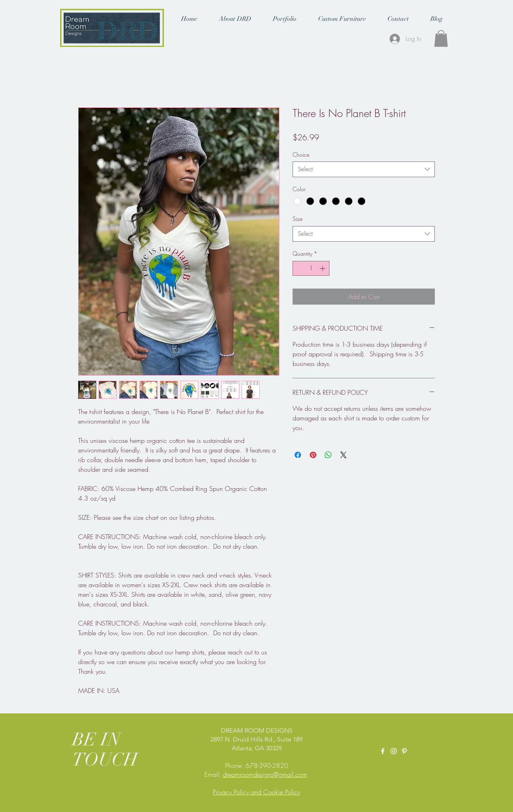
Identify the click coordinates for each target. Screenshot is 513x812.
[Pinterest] (404, 751)
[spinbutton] (311, 268)
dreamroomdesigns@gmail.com (265, 774)
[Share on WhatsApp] (328, 455)
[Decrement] (299, 268)
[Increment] (323, 268)
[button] (235, 19)
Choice (301, 155)
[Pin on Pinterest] (313, 455)
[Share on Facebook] (298, 455)
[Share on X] (343, 455)
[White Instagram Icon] (394, 751)
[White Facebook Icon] (383, 751)
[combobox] (364, 169)
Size (298, 219)
